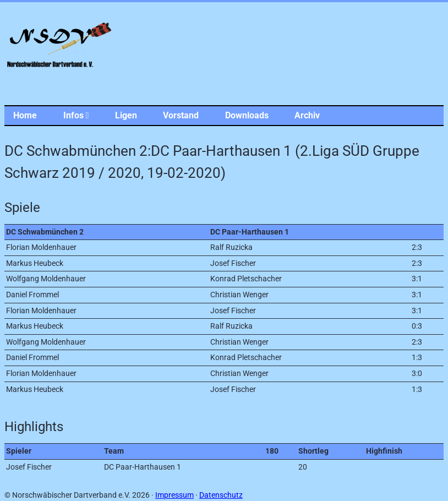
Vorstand (181, 115)
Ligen (126, 115)
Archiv (307, 115)
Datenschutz (221, 495)
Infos (76, 115)
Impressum (174, 495)
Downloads (247, 115)
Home (25, 115)
